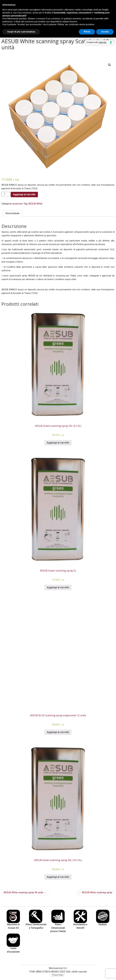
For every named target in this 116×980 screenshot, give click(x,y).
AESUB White (35, 204)
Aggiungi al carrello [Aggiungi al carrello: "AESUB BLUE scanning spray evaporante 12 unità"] (58, 732)
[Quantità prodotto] (6, 194)
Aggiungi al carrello (24, 194)
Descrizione (13, 213)
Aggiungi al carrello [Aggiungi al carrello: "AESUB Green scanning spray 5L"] (58, 587)
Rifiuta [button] (87, 32)
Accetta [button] (105, 32)
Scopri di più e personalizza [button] (21, 32)
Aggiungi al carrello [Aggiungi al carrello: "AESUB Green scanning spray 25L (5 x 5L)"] (58, 443)
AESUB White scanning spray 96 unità (25, 892)
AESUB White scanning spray (96, 892)
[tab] (13, 213)
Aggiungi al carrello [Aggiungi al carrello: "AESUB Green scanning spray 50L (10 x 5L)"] (58, 877)
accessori (18, 204)
